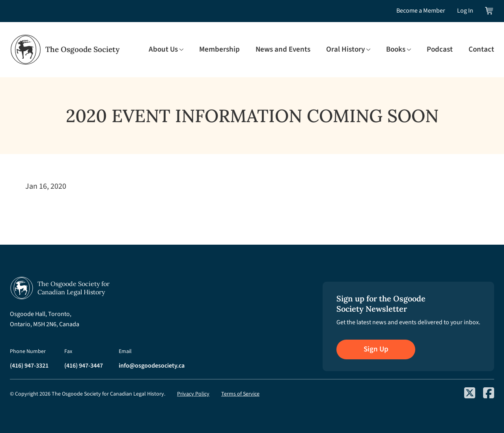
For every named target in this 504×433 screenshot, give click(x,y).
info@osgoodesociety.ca (152, 366)
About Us (163, 50)
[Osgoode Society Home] (65, 50)
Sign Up (376, 349)
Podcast (440, 50)
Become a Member (421, 11)
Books (396, 50)
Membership (219, 50)
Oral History (345, 50)
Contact (481, 50)
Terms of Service (240, 394)
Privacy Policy (193, 394)
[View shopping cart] (490, 11)
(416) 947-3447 (84, 366)
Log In (465, 11)
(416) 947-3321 (29, 366)
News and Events (283, 50)
